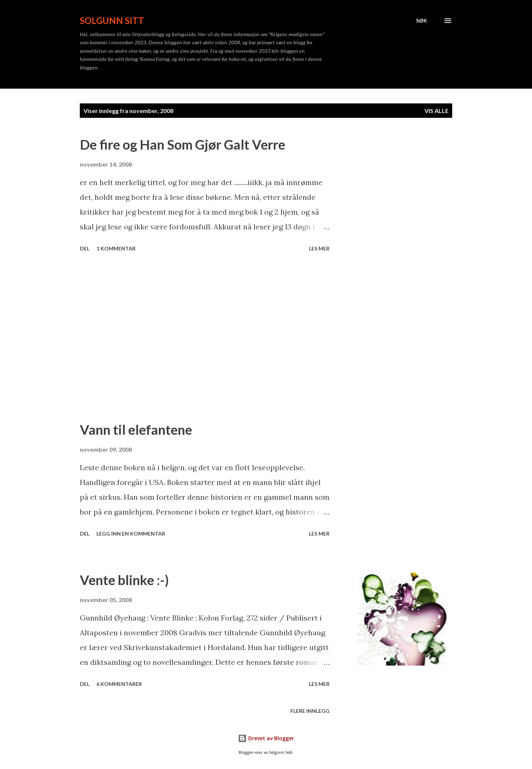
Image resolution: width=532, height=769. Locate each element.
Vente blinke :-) (124, 580)
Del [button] (85, 248)
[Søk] (422, 21)
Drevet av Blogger (266, 738)
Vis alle (436, 111)
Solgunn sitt (112, 20)
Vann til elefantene (136, 430)
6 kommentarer (119, 684)
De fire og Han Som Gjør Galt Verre (183, 144)
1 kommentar (116, 248)
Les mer (319, 248)
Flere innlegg (310, 711)
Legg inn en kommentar (131, 534)
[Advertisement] (205, 338)
